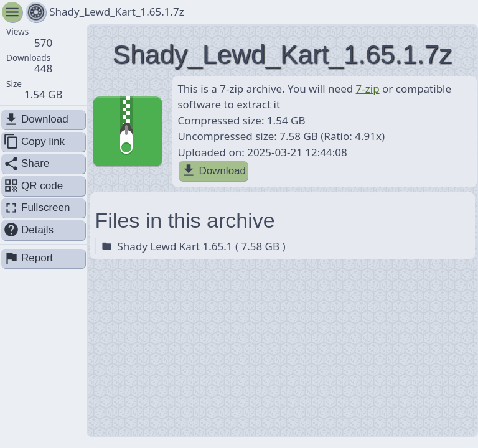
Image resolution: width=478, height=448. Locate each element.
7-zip (368, 89)
